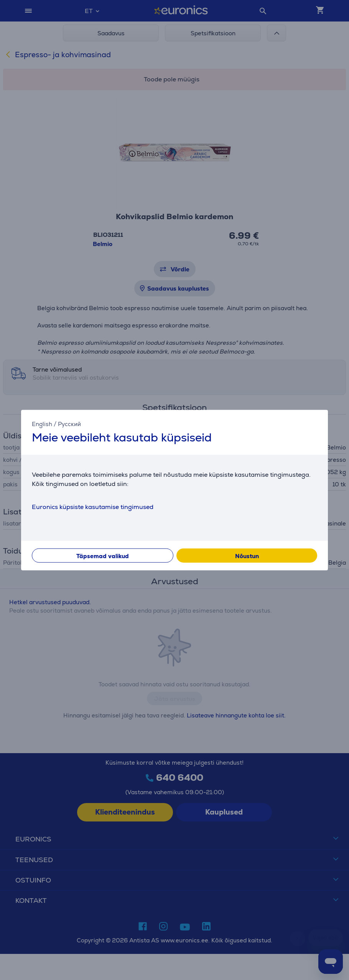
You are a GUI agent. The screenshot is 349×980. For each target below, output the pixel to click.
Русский (69, 424)
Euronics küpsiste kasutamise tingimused (93, 507)
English (42, 424)
